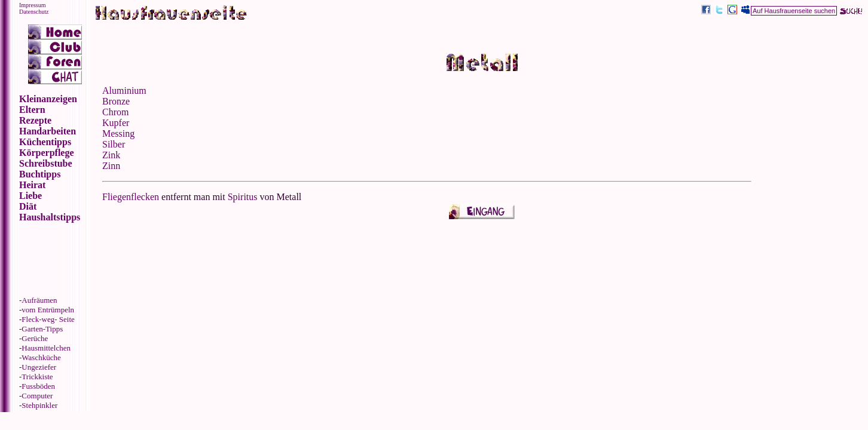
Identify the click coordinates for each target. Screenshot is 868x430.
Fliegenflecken (131, 197)
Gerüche (35, 338)
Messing (118, 133)
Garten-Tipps (42, 329)
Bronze (116, 101)
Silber (114, 144)
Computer (37, 396)
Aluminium (124, 90)
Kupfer (116, 123)
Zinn (111, 166)
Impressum (32, 5)
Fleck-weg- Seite (48, 319)
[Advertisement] (808, 130)
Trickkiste (37, 377)
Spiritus (243, 197)
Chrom (115, 112)
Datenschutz (34, 12)
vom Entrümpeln (48, 310)
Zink (111, 155)
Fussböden (38, 386)
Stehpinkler (39, 405)
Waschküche (41, 357)
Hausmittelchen (46, 348)
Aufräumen (39, 300)
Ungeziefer (39, 367)
